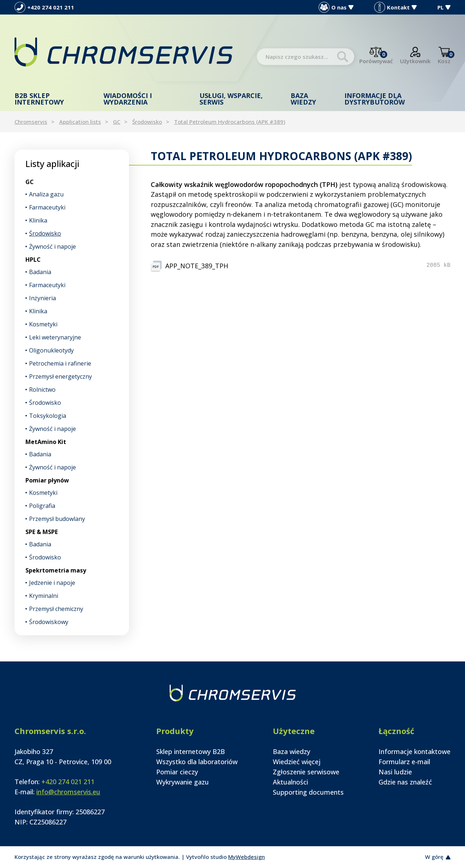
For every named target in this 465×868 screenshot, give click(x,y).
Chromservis (31, 122)
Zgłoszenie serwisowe (306, 772)
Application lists (80, 122)
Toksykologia (48, 416)
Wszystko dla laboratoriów (197, 762)
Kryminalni (44, 596)
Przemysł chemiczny (56, 609)
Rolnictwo (42, 390)
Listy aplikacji (52, 164)
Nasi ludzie (395, 772)
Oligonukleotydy (51, 350)
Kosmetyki (43, 324)
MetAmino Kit (46, 442)
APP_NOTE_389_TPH (197, 266)
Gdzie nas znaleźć (405, 782)
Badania (40, 272)
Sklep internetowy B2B (191, 751)
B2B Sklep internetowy (39, 99)
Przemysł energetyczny (60, 376)
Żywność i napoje (52, 246)
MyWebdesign (246, 857)
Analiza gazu (46, 194)
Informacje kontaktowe (415, 751)
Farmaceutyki (47, 207)
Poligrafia (42, 506)
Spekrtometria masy (56, 570)
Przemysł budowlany (57, 519)
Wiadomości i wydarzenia (128, 99)
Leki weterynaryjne (55, 337)
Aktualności (290, 782)
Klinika (38, 220)
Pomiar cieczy (177, 772)
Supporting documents (308, 792)
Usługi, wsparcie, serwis (231, 99)
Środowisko (147, 122)
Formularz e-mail (404, 762)
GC (117, 122)
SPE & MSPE (42, 532)
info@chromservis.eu (68, 792)
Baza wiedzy (303, 99)
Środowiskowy (49, 622)
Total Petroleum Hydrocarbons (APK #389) (230, 122)
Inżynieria (43, 298)
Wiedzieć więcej (297, 762)
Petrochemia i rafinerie (60, 363)
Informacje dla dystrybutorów (375, 99)
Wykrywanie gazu (183, 782)
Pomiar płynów (47, 480)
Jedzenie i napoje (52, 583)
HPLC (33, 260)
